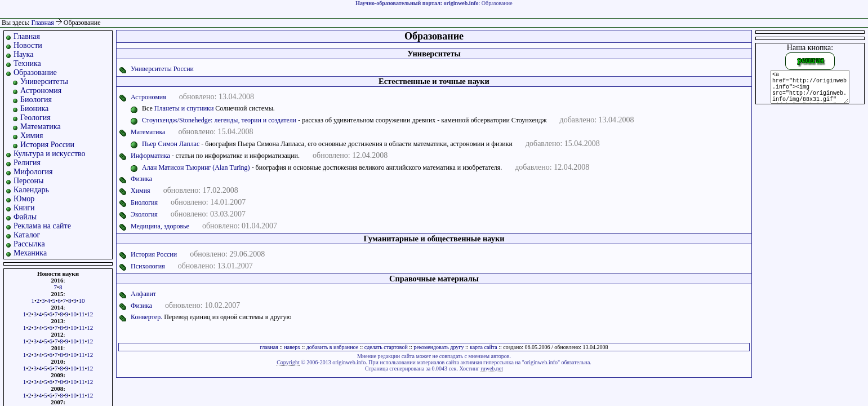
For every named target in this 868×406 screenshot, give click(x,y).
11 (82, 314)
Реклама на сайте (42, 226)
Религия (27, 163)
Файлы (25, 217)
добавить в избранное (332, 347)
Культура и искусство (50, 154)
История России (47, 145)
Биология (36, 100)
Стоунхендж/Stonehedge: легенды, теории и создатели (219, 120)
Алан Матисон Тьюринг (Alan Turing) (196, 167)
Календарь (31, 190)
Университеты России (162, 69)
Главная (42, 23)
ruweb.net (492, 369)
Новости (28, 45)
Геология (35, 118)
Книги (24, 208)
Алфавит (143, 294)
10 (82, 301)
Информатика (150, 156)
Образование (35, 72)
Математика (41, 127)
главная (269, 347)
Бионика (34, 109)
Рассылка (29, 244)
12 (90, 314)
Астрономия (41, 91)
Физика (141, 179)
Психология (148, 266)
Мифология (33, 172)
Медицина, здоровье (160, 226)
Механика (30, 253)
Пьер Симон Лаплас (171, 144)
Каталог (27, 235)
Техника (27, 63)
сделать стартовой (386, 347)
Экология (144, 214)
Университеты (44, 81)
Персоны (28, 181)
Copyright (288, 362)
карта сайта (484, 347)
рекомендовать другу (439, 347)
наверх (292, 347)
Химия (32, 136)
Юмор (24, 199)
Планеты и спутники (184, 108)
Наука (23, 54)
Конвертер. (146, 317)
